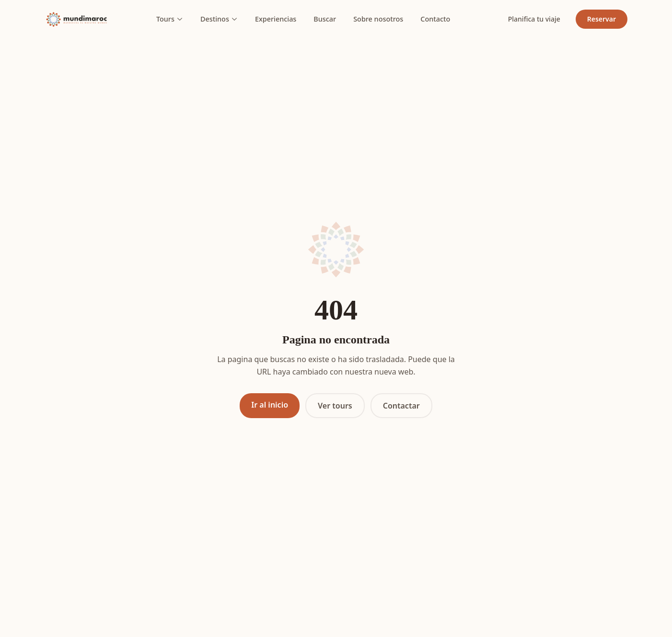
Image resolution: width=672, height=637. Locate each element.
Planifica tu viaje (534, 19)
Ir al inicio (270, 405)
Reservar (602, 19)
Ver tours (335, 406)
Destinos (219, 19)
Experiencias (276, 19)
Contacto (435, 19)
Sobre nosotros (378, 19)
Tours (170, 19)
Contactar (401, 406)
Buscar (325, 19)
